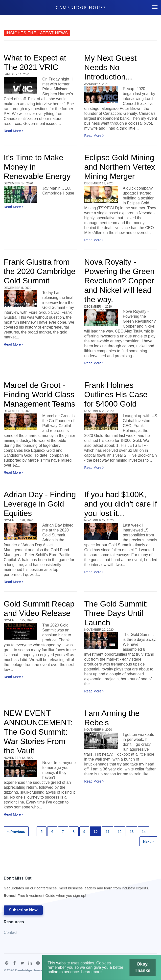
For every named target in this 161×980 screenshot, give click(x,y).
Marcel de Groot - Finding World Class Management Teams (39, 394)
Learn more (94, 973)
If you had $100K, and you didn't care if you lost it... (121, 504)
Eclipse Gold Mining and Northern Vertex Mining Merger (120, 167)
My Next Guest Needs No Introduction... (111, 67)
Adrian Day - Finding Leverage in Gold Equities (40, 504)
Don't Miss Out (76, 888)
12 (120, 832)
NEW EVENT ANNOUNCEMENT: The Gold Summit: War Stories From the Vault (38, 732)
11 (108, 832)
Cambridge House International (39, 970)
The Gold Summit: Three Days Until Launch (116, 613)
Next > (148, 842)
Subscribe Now (23, 910)
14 (144, 832)
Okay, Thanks (133, 970)
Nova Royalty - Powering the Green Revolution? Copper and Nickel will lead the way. (120, 281)
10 (96, 832)
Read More (13, 131)
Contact (11, 932)
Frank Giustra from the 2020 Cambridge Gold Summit (40, 271)
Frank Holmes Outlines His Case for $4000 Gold (116, 394)
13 (132, 832)
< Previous (16, 832)
